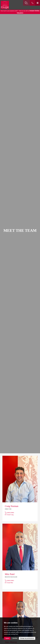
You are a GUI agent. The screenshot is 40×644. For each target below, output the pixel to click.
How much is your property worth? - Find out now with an (20, 12)
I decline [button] (15, 638)
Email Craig (10, 515)
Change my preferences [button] (27, 638)
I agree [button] (7, 638)
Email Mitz (10, 583)
